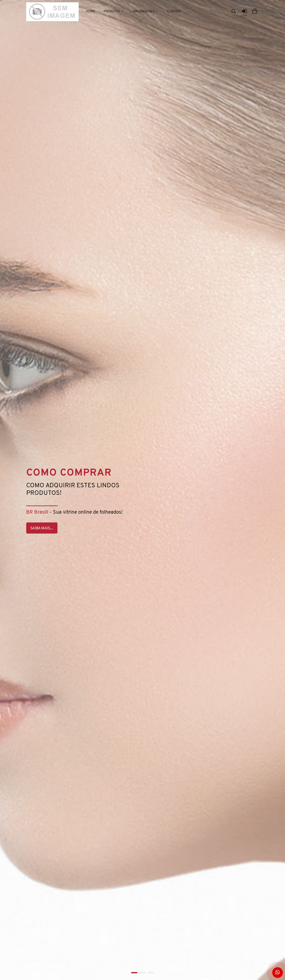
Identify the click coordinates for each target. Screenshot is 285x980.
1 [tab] (134, 973)
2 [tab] (143, 973)
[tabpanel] (142, 490)
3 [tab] (151, 973)
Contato (174, 12)
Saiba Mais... (42, 528)
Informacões (146, 12)
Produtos (114, 12)
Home (91, 12)
